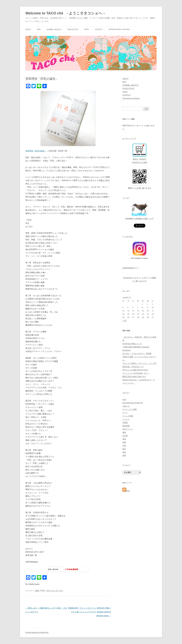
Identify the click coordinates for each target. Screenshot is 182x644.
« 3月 (125, 321)
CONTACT (99, 29)
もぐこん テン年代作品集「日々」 (136, 373)
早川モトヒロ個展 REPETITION (135, 370)
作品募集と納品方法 (54, 29)
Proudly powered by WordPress (37, 632)
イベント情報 (128, 416)
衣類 (124, 446)
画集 (124, 442)
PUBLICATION (73, 29)
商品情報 (126, 426)
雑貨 (124, 455)
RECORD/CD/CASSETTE (133, 403)
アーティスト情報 (130, 409)
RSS (126, 491)
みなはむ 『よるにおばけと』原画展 (137, 354)
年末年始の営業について (132, 344)
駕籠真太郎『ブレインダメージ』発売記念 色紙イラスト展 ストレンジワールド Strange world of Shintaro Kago (89, 612)
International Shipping (119, 29)
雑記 (124, 449)
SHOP (86, 29)
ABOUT (28, 29)
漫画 (124, 439)
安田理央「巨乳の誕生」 (36, 151)
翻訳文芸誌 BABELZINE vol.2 (134, 377)
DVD (124, 400)
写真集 (125, 423)
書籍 (37, 591)
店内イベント (128, 429)
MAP (39, 29)
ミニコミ (126, 419)
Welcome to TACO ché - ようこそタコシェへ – (65, 13)
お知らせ (126, 406)
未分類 (125, 436)
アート (125, 413)
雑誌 (124, 452)
